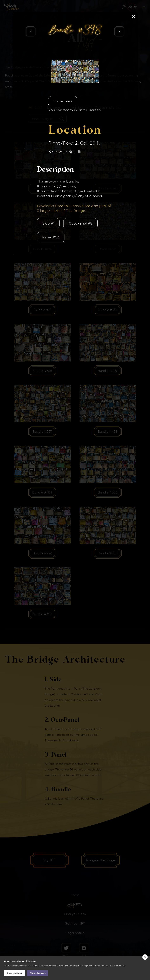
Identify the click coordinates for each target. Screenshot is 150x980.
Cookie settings (14, 973)
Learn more (120, 966)
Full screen (63, 101)
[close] (145, 957)
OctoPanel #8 (80, 223)
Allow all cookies (38, 973)
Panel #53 (51, 237)
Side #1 (48, 223)
